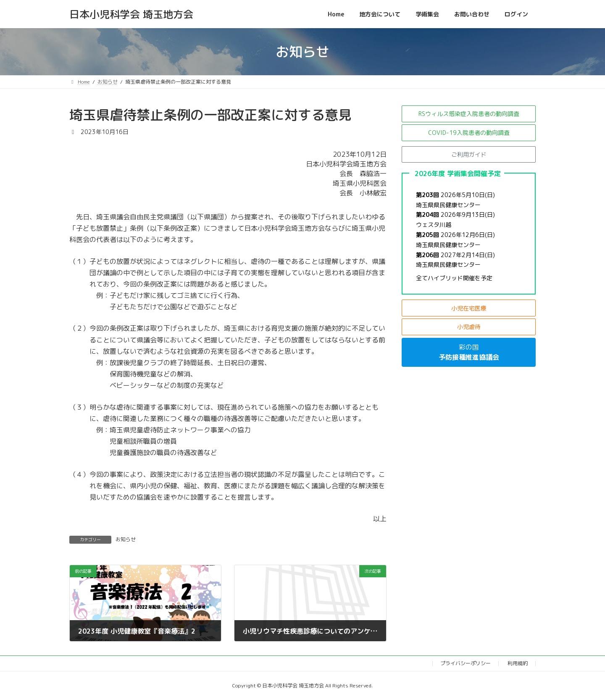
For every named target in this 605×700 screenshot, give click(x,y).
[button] (469, 114)
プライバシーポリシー (466, 663)
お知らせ (126, 539)
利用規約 (518, 663)
